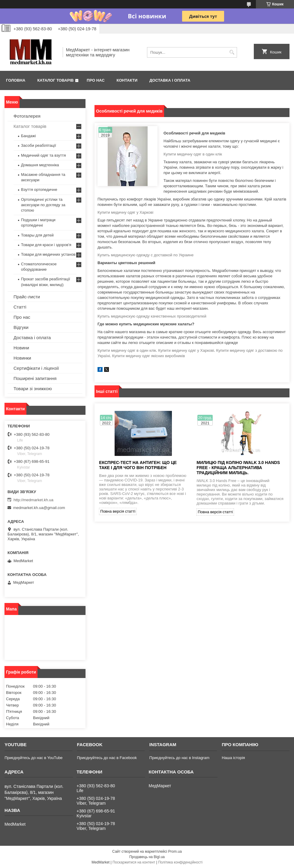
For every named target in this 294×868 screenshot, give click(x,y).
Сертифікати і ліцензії (36, 368)
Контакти (127, 80)
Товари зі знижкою (33, 389)
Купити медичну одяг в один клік (193, 154)
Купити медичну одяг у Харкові (125, 212)
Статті (20, 307)
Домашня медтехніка (40, 165)
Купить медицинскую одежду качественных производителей (152, 316)
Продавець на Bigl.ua (147, 857)
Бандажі (28, 136)
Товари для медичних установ (48, 254)
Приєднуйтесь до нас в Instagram (179, 758)
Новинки (22, 358)
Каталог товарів (55, 80)
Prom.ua (175, 851)
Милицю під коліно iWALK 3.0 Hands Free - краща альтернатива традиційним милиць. (238, 468)
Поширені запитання (35, 378)
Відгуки (21, 327)
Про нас (96, 80)
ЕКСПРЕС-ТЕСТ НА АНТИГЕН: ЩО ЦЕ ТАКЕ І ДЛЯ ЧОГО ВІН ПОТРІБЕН (138, 465)
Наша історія (233, 758)
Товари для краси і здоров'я (46, 245)
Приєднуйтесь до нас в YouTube (33, 758)
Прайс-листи (27, 297)
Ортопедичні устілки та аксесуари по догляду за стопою (43, 205)
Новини (21, 348)
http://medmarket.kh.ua (33, 500)
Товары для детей (37, 235)
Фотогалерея (27, 116)
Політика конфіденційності (180, 862)
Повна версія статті (118, 511)
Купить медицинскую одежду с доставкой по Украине (145, 255)
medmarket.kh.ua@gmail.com (39, 508)
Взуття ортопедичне (39, 190)
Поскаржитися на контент (134, 862)
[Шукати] (232, 52)
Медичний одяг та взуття (43, 155)
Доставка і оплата (170, 80)
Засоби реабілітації (39, 145)
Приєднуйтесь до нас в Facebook (107, 758)
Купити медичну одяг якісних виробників (149, 356)
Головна (16, 80)
